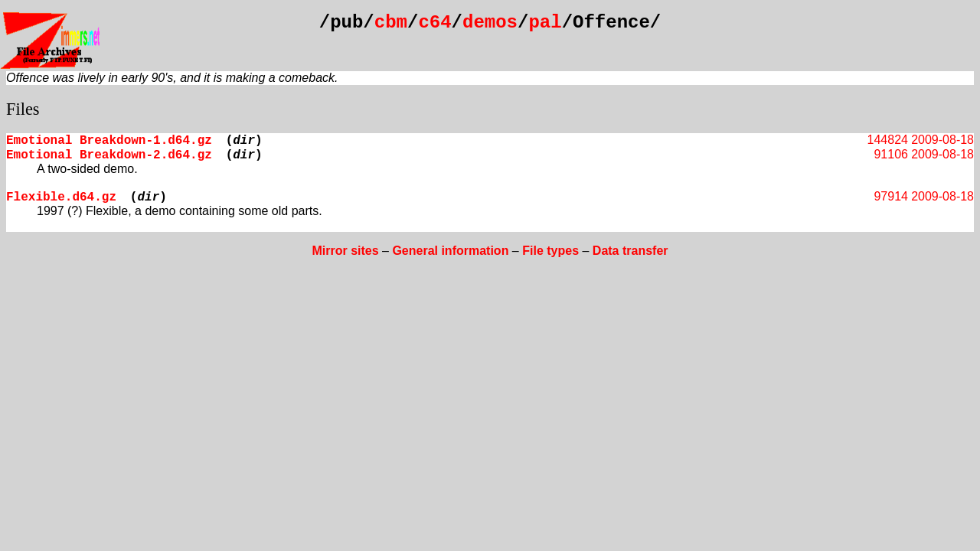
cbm (391, 23)
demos (490, 23)
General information (450, 251)
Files (23, 109)
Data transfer (630, 251)
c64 (434, 23)
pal (545, 23)
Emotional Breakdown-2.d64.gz (109, 155)
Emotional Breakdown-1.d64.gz (109, 141)
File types (550, 251)
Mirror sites (345, 251)
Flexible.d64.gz (61, 197)
